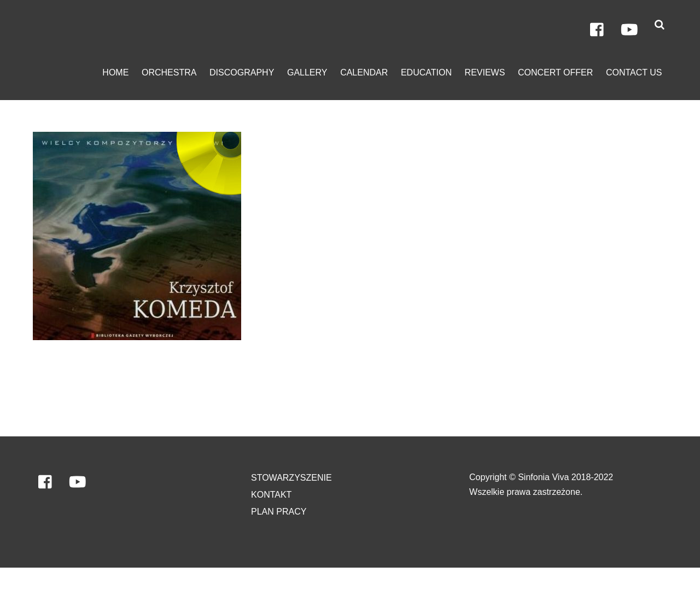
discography (242, 72)
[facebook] (598, 30)
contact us (634, 72)
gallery (307, 72)
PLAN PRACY (279, 512)
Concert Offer (555, 72)
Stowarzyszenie (291, 478)
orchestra (169, 72)
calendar (364, 72)
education (426, 72)
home (115, 72)
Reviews (485, 72)
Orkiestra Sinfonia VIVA (79, 588)
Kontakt (271, 495)
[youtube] (629, 30)
